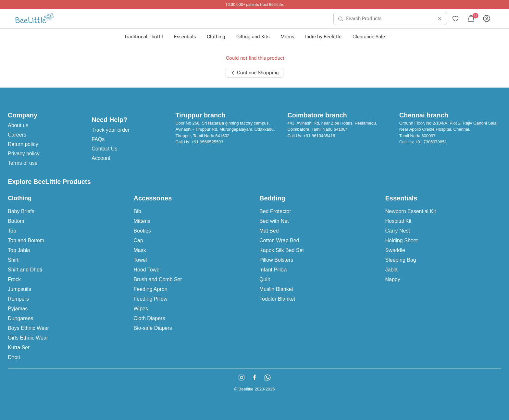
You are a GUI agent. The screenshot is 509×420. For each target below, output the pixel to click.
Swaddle (395, 250)
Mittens (142, 221)
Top (12, 231)
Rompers (18, 299)
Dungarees (20, 318)
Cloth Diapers (149, 318)
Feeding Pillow (151, 299)
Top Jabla (19, 250)
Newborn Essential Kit (411, 211)
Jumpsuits (19, 289)
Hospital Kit (398, 221)
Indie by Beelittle (323, 37)
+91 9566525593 (207, 142)
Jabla (391, 270)
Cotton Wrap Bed (279, 240)
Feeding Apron (151, 289)
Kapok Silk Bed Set (282, 250)
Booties (142, 231)
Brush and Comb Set (158, 279)
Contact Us (104, 149)
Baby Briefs (21, 211)
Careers (17, 135)
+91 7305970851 (431, 142)
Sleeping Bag (401, 260)
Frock (14, 279)
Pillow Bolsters (276, 260)
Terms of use (23, 163)
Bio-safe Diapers (153, 328)
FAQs (98, 139)
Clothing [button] (216, 37)
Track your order (111, 130)
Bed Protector (275, 211)
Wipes (141, 309)
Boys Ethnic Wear (28, 328)
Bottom (16, 221)
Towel (140, 260)
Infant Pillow (273, 270)
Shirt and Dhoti (25, 270)
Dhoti (14, 357)
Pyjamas (18, 309)
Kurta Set (19, 348)
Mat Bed (269, 231)
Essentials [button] (185, 37)
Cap (138, 240)
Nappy (393, 279)
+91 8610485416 (319, 136)
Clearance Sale (369, 37)
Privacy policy (24, 154)
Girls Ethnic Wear (28, 338)
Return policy (23, 144)
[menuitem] (35, 18)
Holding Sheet (402, 240)
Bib (137, 211)
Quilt (265, 279)
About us (18, 125)
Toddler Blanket (277, 299)
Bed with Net (274, 221)
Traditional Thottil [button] (143, 37)
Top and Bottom (26, 240)
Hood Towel (147, 270)
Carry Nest (398, 231)
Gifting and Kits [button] (253, 37)
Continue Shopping (255, 73)
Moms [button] (287, 37)
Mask (140, 250)
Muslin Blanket (276, 289)
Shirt (13, 260)
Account (101, 158)
